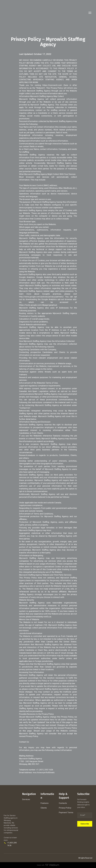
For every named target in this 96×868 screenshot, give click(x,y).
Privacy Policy (65, 808)
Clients (44, 808)
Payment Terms (66, 812)
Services (26, 799)
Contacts (63, 803)
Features (45, 803)
